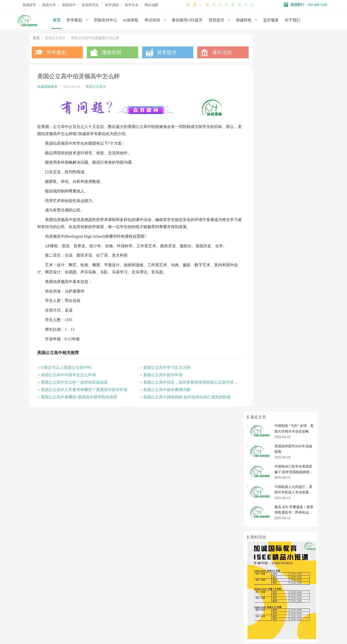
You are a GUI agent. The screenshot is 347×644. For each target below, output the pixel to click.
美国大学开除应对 (296, 471)
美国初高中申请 (139, 599)
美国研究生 (90, 5)
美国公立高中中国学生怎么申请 (68, 373)
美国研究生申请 (263, 519)
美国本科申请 (263, 462)
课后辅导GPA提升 (187, 20)
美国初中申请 (296, 504)
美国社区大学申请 (263, 480)
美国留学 (29, 5)
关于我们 (292, 20)
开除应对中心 (106, 20)
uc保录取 (131, 20)
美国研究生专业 (296, 519)
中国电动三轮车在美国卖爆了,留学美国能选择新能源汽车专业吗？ (294, 94)
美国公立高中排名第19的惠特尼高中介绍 (281, 324)
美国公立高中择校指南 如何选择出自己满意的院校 (180, 396)
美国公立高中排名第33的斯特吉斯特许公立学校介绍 (290, 316)
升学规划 (74, 20)
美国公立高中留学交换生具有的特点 (278, 292)
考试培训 (152, 20)
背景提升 (216, 20)
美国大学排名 (263, 471)
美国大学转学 (296, 462)
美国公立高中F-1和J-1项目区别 (274, 332)
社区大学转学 (296, 480)
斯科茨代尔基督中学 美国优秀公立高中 (280, 348)
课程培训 (108, 52)
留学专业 (132, 5)
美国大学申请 (137, 606)
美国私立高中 (263, 495)
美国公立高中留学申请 (156, 373)
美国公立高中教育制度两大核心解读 (278, 284)
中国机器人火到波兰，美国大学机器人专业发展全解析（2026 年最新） (293, 114)
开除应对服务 (137, 592)
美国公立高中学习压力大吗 (160, 366)
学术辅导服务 (137, 584)
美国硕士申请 (263, 528)
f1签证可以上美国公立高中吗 (66, 366)
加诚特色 (244, 20)
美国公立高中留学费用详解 (160, 388)
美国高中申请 (296, 495)
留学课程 (112, 5)
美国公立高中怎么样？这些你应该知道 (74, 381)
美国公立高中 (96, 87)
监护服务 (271, 20)
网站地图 (151, 5)
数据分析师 (53, 627)
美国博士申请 (296, 528)
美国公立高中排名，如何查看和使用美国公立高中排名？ (186, 381)
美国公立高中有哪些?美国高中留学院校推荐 (79, 396)
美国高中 (69, 5)
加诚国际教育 (47, 87)
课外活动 (212, 52)
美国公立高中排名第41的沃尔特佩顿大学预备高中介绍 (292, 308)
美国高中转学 (263, 504)
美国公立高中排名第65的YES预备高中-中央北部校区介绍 (294, 356)
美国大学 (49, 5)
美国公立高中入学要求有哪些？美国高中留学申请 (84, 388)
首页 (57, 20)
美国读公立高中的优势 (268, 300)
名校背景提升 (137, 577)
